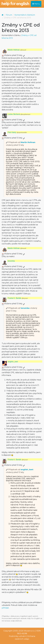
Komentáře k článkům (25, 15)
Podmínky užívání (17, 636)
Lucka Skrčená (19, 114)
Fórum (9, 15)
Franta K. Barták (18, 298)
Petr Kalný (17, 132)
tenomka (11, 261)
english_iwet (13, 362)
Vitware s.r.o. (29, 631)
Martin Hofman (17, 50)
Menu (36, 4)
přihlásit (5, 608)
